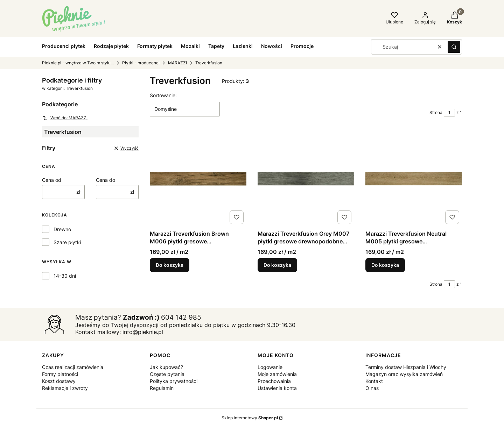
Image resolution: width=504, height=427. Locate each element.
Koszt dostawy (59, 381)
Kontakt (374, 381)
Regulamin (162, 388)
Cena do (106, 180)
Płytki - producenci (141, 63)
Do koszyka (170, 265)
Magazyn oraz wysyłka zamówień (404, 374)
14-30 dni (65, 276)
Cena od (52, 180)
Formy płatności (60, 374)
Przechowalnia (274, 381)
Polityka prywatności (174, 381)
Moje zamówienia (277, 374)
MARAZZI (177, 63)
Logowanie (270, 367)
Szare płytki (67, 242)
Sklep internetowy (250, 418)
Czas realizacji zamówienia (73, 367)
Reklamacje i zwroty (65, 388)
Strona (436, 112)
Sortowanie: (163, 95)
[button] (454, 47)
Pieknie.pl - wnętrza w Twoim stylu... (78, 63)
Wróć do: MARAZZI (65, 118)
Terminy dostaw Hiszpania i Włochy (406, 367)
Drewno (62, 229)
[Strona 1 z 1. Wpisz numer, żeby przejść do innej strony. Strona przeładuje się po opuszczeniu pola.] (449, 113)
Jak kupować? (166, 367)
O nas (372, 388)
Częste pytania (167, 374)
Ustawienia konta (277, 388)
